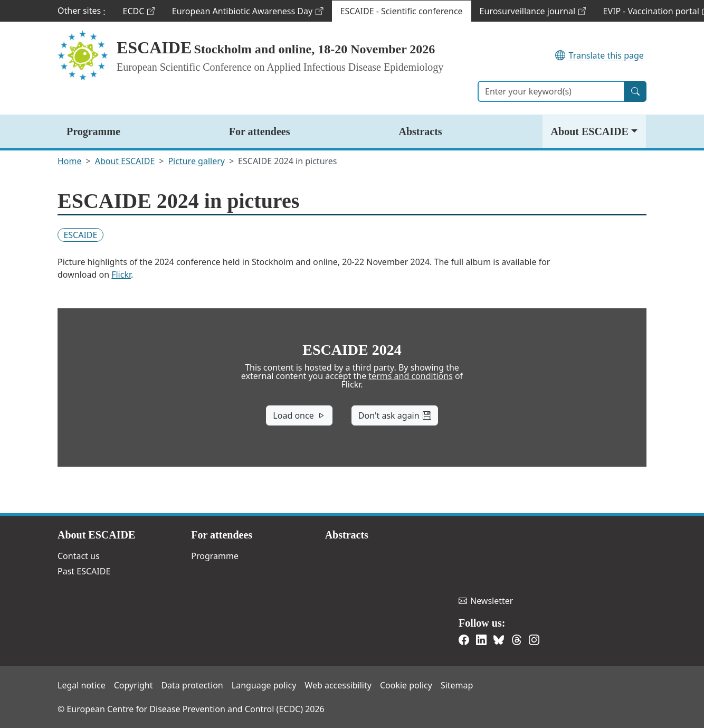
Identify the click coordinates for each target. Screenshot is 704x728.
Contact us (79, 556)
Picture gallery (196, 161)
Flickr (121, 275)
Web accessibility (338, 685)
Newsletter (486, 601)
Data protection (192, 685)
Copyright (134, 685)
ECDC (143, 13)
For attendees (260, 131)
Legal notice (82, 685)
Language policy (264, 685)
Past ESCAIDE (84, 571)
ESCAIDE (154, 48)
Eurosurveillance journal (533, 13)
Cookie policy (406, 685)
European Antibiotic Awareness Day (248, 13)
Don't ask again (395, 415)
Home (70, 161)
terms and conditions (410, 376)
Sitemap (457, 685)
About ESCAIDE (590, 131)
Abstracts (420, 131)
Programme (93, 131)
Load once (299, 415)
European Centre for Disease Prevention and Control (481, 549)
